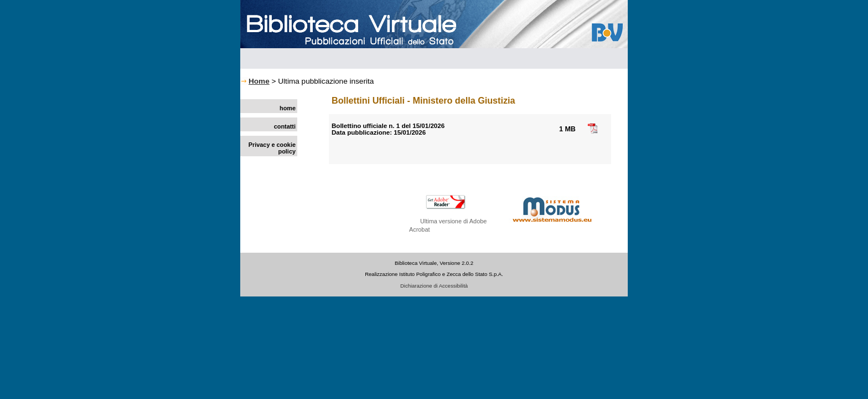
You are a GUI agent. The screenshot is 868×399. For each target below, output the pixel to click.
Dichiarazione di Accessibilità (434, 286)
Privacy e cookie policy (272, 148)
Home (259, 81)
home (288, 108)
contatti (285, 126)
